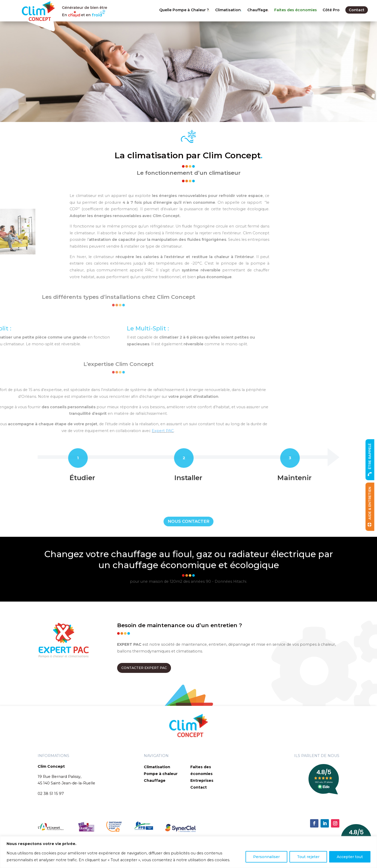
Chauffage (258, 10)
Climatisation (228, 10)
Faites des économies (296, 10)
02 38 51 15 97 (51, 794)
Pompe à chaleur (161, 774)
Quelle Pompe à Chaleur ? (184, 10)
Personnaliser (266, 857)
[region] (188, 852)
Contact (357, 10)
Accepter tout (350, 857)
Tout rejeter (308, 857)
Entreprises (202, 780)
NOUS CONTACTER (188, 521)
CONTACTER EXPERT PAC (144, 668)
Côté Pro (331, 10)
